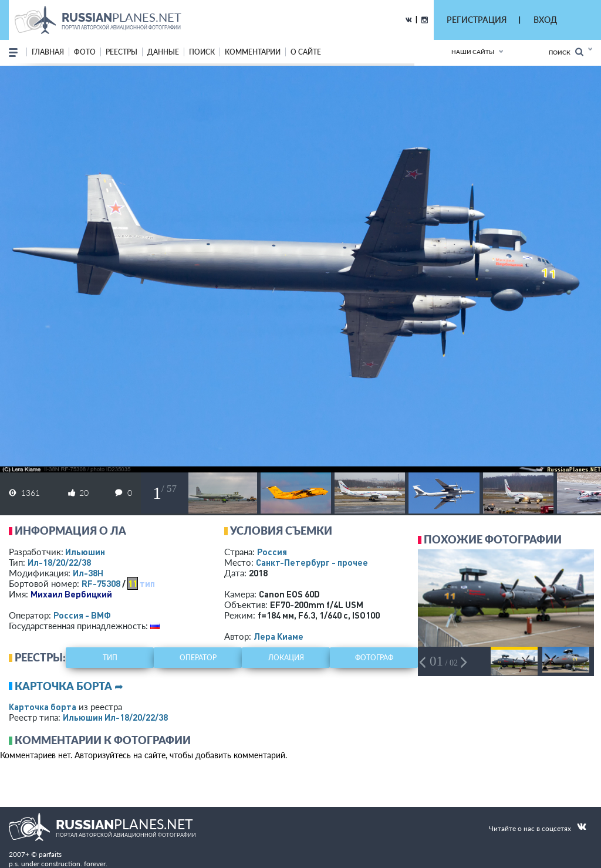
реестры (121, 52)
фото (85, 52)
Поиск (566, 52)
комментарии (253, 52)
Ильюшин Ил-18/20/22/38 (115, 717)
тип (147, 583)
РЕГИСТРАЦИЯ (477, 20)
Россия (272, 552)
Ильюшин (85, 552)
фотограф (374, 658)
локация (286, 658)
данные (163, 52)
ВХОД (545, 20)
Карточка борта (43, 707)
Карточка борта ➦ (69, 686)
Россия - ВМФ (82, 615)
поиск (202, 52)
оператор (198, 658)
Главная (48, 52)
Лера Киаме (278, 636)
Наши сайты (473, 52)
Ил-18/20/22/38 (59, 562)
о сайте (306, 52)
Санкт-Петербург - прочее (312, 562)
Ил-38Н (88, 573)
